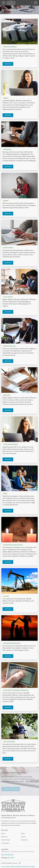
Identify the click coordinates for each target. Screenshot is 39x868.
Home (3, 833)
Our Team (11, 858)
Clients (23, 833)
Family (5, 494)
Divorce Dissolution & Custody (13, 545)
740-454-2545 (9, 855)
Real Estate (7, 395)
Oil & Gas (6, 596)
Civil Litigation (8, 297)
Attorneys (4, 837)
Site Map (32, 867)
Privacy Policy (5, 867)
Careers (23, 837)
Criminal (6, 98)
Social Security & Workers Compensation (16, 690)
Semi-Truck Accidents (10, 47)
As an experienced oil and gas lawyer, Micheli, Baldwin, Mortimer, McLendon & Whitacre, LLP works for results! (18, 601)
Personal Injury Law (9, 346)
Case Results (5, 843)
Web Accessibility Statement (19, 867)
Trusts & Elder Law (9, 742)
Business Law (7, 149)
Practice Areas (6, 840)
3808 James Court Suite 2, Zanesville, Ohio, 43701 (18, 851)
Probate (6, 201)
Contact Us (24, 840)
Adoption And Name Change (12, 643)
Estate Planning (8, 248)
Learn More (8, 64)
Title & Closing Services (10, 444)
